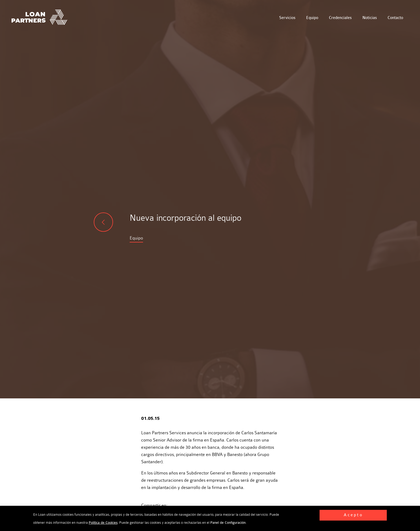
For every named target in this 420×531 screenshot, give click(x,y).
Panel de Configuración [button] (228, 523)
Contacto (395, 18)
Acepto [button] (353, 515)
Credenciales (340, 18)
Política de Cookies (103, 523)
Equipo (312, 18)
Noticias (370, 18)
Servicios (287, 18)
